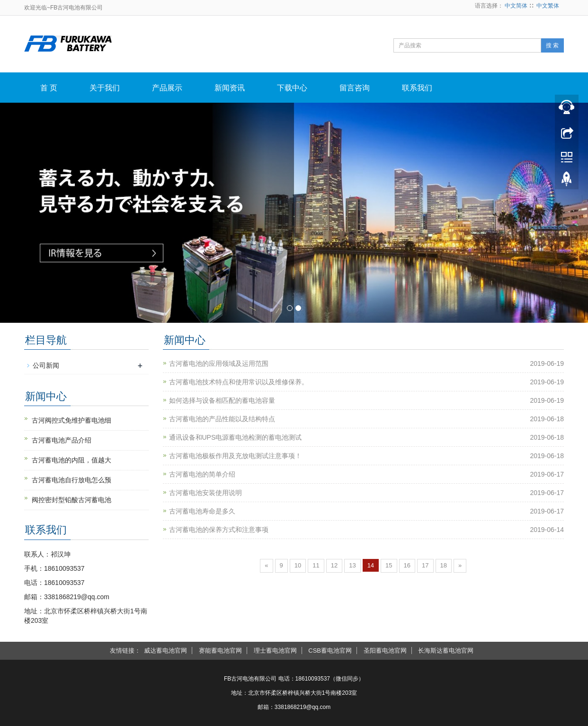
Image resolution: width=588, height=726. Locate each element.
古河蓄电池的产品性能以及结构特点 (222, 419)
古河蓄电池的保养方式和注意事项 (219, 530)
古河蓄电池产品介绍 (62, 440)
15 (389, 565)
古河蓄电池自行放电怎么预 (71, 480)
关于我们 (105, 88)
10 (298, 565)
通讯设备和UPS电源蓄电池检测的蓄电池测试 (236, 437)
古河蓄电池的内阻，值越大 (71, 460)
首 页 (49, 88)
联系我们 (417, 88)
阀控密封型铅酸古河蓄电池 (71, 500)
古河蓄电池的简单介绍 (202, 474)
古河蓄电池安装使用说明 (205, 493)
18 (444, 565)
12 (334, 565)
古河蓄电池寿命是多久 (202, 511)
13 (352, 565)
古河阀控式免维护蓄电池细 (71, 420)
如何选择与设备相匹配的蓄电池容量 (222, 400)
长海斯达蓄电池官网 (446, 651)
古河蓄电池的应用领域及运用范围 (219, 363)
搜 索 (552, 45)
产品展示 (167, 88)
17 (425, 565)
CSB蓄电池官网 (330, 651)
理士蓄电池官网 (275, 651)
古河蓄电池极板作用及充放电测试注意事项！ (235, 456)
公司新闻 (46, 365)
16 (407, 565)
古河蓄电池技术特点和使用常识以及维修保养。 (239, 382)
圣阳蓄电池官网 (385, 651)
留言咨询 (355, 88)
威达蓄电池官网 (165, 651)
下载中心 (292, 88)
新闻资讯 (230, 88)
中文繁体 (548, 6)
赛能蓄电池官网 (220, 651)
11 (316, 565)
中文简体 (516, 6)
